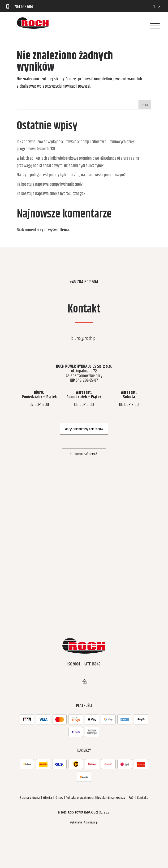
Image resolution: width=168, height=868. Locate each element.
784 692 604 (84, 282)
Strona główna (30, 798)
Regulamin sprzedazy (111, 798)
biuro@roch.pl (84, 339)
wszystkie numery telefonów (84, 429)
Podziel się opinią (85, 454)
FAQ (131, 798)
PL (154, 8)
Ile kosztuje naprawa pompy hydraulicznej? (50, 185)
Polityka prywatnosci (80, 798)
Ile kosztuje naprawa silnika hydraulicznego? (51, 194)
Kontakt (142, 798)
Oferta (48, 798)
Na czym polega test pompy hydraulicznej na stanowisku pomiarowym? (71, 175)
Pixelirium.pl (91, 823)
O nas (59, 798)
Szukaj (145, 105)
